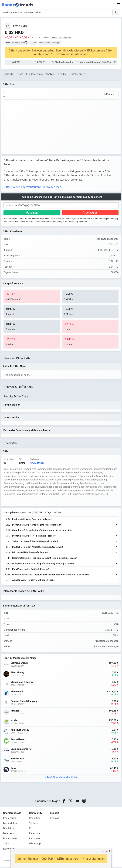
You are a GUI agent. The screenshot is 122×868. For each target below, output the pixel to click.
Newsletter (9, 850)
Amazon (15, 712)
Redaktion (35, 819)
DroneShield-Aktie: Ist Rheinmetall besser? (34, 537)
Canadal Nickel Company (24, 702)
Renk (14, 769)
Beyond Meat (18, 740)
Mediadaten (10, 824)
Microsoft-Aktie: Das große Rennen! (30, 553)
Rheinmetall (17, 693)
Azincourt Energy (20, 731)
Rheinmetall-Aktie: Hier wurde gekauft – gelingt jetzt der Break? (45, 559)
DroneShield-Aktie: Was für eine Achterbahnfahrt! (37, 525)
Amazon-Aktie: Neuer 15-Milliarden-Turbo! (34, 581)
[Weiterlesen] (116, 520)
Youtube (34, 824)
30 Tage (57, 513)
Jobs (6, 845)
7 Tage (48, 513)
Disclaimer (9, 829)
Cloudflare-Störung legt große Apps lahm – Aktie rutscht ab (42, 531)
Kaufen (34, 213)
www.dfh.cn (37, 464)
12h (35, 513)
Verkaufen (92, 213)
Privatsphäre (10, 840)
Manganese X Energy (22, 683)
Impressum (10, 819)
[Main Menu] (119, 5)
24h (41, 513)
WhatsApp (35, 845)
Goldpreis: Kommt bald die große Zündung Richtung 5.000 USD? (44, 564)
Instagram (35, 840)
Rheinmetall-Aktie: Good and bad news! (32, 520)
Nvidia (14, 721)
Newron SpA (17, 760)
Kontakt (54, 819)
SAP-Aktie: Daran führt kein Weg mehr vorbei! (35, 542)
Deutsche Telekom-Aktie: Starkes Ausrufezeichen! (38, 548)
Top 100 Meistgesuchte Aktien (62, 778)
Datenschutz (10, 835)
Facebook (35, 835)
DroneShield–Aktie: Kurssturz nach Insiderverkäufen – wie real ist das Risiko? (51, 576)
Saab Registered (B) (22, 750)
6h (30, 513)
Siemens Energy (19, 664)
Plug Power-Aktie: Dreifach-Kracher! (31, 570)
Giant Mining (18, 674)
